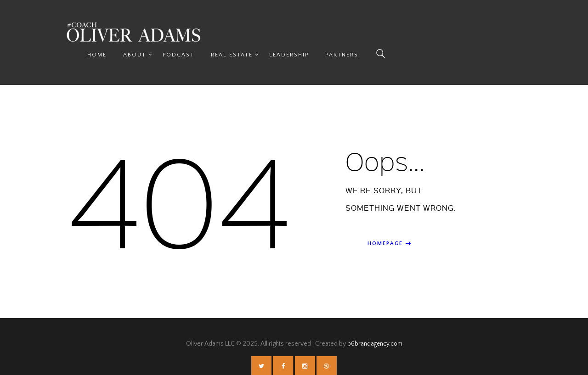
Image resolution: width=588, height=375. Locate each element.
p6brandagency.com (375, 322)
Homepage (385, 222)
